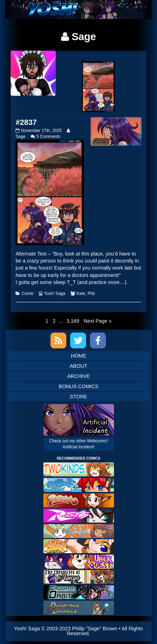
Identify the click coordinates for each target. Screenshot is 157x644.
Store (78, 397)
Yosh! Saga (55, 293)
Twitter (78, 340)
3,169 (73, 321)
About (79, 366)
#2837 (26, 122)
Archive (79, 376)
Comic (28, 293)
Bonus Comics (78, 386)
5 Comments (48, 137)
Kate (81, 293)
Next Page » (98, 321)
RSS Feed (58, 340)
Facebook (98, 340)
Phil (91, 293)
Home (78, 356)
